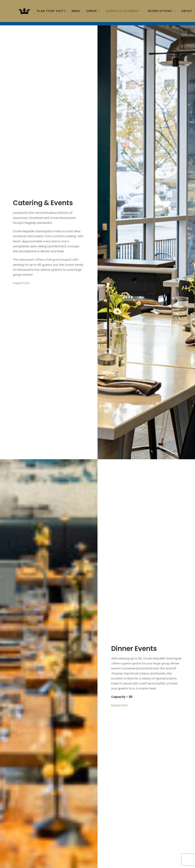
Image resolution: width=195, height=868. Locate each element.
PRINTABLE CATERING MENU (142, 513)
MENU (76, 11)
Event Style (22, 670)
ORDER (93, 11)
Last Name (108, 587)
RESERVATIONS (162, 11)
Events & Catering (124, 11)
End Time (106, 736)
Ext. (101, 621)
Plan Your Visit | (51, 11)
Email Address (25, 604)
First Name (22, 587)
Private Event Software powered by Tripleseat (154, 830)
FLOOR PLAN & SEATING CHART (53, 513)
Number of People (28, 753)
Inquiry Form (21, 123)
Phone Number (24, 621)
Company (21, 639)
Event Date (23, 718)
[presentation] (42, 806)
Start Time (21, 736)
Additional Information (30, 770)
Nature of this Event (57, 701)
